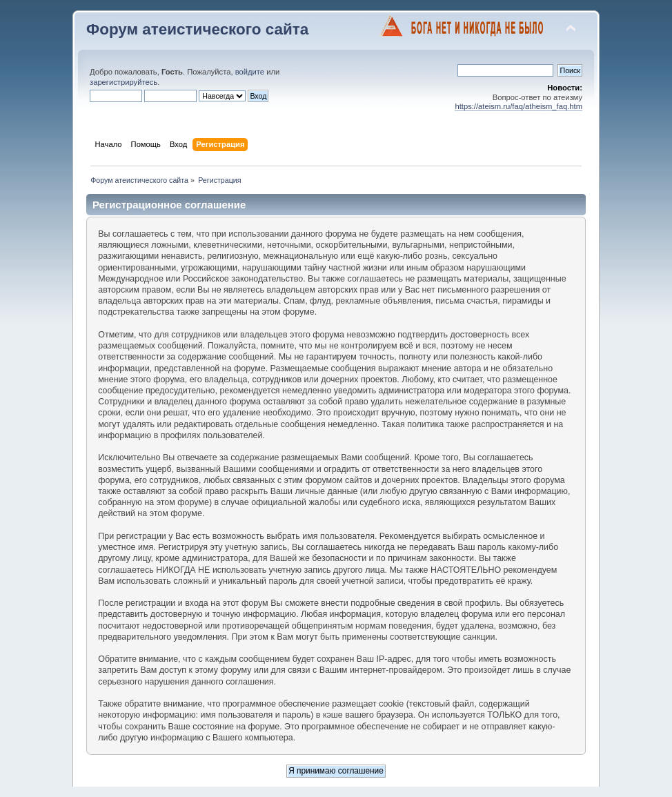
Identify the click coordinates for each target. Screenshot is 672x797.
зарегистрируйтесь (123, 82)
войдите (250, 72)
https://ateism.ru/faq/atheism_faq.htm (518, 106)
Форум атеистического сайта (197, 29)
